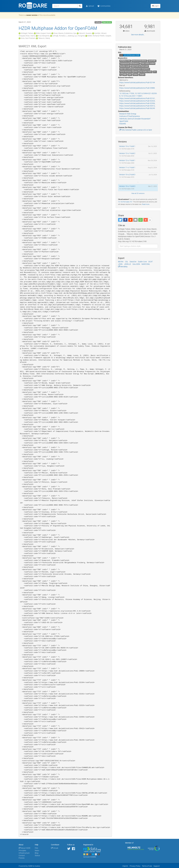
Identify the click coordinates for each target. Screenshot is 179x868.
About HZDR (24, 848)
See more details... (138, 35)
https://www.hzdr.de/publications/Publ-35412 (137, 106)
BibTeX (121, 262)
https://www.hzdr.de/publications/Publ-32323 (137, 101)
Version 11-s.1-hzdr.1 (127, 167)
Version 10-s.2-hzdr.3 (127, 175)
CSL (127, 262)
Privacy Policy (135, 866)
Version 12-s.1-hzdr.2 (127, 153)
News (37, 851)
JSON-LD (127, 264)
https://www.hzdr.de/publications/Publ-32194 (137, 82)
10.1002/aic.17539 (127, 93)
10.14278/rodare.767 (125, 202)
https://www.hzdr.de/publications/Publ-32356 (137, 103)
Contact (22, 855)
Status (37, 855)
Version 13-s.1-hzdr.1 (127, 146)
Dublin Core (142, 262)
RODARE (123, 124)
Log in (156, 6)
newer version (32, 15)
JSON (120, 264)
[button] (120, 220)
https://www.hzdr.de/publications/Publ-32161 (137, 98)
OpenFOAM (124, 121)
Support (157, 866)
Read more (146, 204)
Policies (22, 858)
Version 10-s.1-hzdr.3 (127, 186)
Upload (90, 6)
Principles (22, 851)
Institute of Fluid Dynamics (130, 116)
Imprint (125, 866)
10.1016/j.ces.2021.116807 (132, 96)
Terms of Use (147, 866)
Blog (37, 853)
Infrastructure (24, 853)
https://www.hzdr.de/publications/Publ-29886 (137, 88)
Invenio (37, 866)
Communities (104, 6)
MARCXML (146, 264)
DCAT (151, 262)
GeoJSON (136, 264)
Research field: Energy (128, 114)
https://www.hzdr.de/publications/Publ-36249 (137, 108)
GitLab (55, 848)
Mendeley (123, 267)
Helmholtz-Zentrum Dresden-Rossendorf (135, 119)
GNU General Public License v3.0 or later (136, 130)
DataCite (133, 262)
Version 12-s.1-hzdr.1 (127, 160)
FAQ (36, 848)
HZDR (30, 866)
